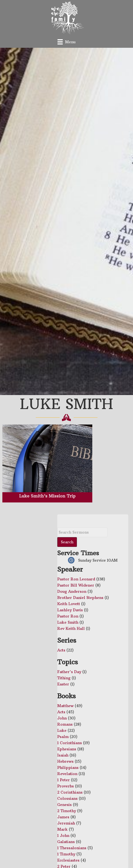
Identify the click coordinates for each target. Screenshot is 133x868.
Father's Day (69, 672)
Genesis (64, 805)
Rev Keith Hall (71, 628)
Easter (63, 684)
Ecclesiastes (68, 860)
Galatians (66, 842)
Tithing (64, 678)
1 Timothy (66, 854)
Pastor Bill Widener (76, 585)
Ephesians (67, 749)
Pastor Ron (68, 616)
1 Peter (64, 780)
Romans (65, 724)
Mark (62, 829)
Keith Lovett (69, 604)
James (63, 817)
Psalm (63, 737)
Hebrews (65, 761)
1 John (63, 835)
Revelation (67, 774)
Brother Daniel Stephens (80, 598)
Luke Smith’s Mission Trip (47, 496)
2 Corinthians (70, 792)
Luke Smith (68, 622)
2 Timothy (67, 811)
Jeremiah (66, 823)
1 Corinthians (70, 743)
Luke (62, 730)
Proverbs (66, 786)
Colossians (67, 798)
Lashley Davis (70, 610)
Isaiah (63, 755)
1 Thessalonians (72, 848)
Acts (61, 650)
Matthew (65, 706)
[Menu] (66, 42)
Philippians (68, 767)
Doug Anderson (72, 591)
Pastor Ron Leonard (76, 579)
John (62, 718)
